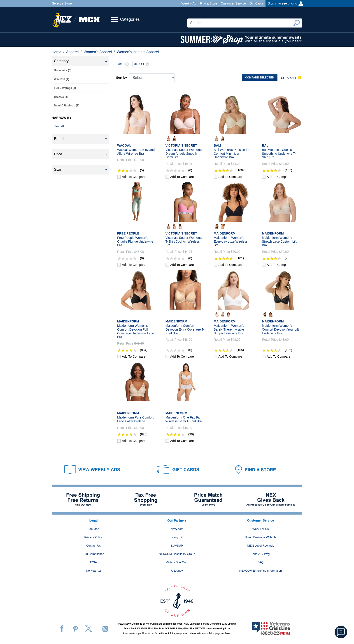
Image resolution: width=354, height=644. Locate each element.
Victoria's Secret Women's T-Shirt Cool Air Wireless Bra (184, 241)
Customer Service (233, 3)
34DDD (142, 64)
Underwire (63, 70)
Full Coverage (65, 88)
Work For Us (261, 529)
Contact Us (93, 546)
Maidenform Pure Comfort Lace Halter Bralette (135, 419)
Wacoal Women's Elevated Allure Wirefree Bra (136, 152)
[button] (341, 632)
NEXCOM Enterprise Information (261, 571)
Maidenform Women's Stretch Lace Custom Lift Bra (279, 241)
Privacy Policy (94, 537)
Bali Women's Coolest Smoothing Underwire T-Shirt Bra (279, 154)
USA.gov (177, 571)
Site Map (93, 529)
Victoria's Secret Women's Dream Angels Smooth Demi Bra (184, 154)
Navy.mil (177, 537)
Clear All (59, 126)
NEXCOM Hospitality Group (177, 554)
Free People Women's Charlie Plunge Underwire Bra (135, 241)
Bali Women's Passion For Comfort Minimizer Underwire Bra (232, 154)
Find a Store (208, 3)
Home (57, 52)
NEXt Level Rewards (261, 546)
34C (124, 64)
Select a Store (62, 3)
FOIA (93, 562)
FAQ (261, 562)
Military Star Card (177, 562)
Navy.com (177, 529)
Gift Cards (257, 3)
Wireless (62, 79)
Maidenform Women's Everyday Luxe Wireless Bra (231, 241)
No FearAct (93, 571)
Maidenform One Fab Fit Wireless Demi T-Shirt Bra (184, 419)
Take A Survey (261, 554)
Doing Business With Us (260, 537)
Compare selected (260, 78)
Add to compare (134, 177)
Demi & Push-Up (67, 106)
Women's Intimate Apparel (138, 52)
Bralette (61, 97)
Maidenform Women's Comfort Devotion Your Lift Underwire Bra (280, 329)
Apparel (72, 52)
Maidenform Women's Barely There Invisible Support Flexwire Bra (229, 329)
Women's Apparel (98, 52)
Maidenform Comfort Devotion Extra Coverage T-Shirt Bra (185, 329)
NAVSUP (177, 546)
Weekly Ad (189, 3)
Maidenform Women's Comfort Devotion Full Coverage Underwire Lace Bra (136, 331)
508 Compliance (93, 554)
